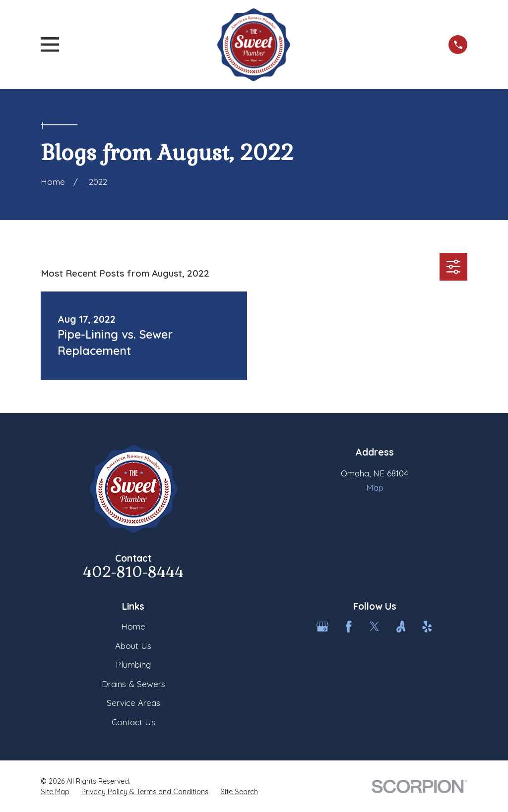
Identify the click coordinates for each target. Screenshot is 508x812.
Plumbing (133, 665)
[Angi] (401, 627)
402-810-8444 (133, 572)
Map (375, 488)
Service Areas (133, 703)
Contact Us (133, 722)
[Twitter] (375, 627)
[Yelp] (427, 627)
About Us (133, 646)
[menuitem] (55, 792)
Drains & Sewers (133, 684)
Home (133, 626)
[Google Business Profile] (322, 627)
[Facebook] (349, 627)
